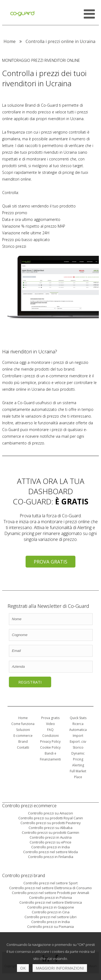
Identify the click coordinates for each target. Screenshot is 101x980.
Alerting (78, 765)
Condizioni (50, 736)
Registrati (30, 682)
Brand (23, 742)
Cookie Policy (50, 747)
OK (23, 968)
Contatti (23, 747)
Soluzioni (23, 730)
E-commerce (23, 736)
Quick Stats (78, 718)
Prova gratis (50, 562)
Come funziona (23, 724)
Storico (78, 747)
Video (50, 724)
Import (78, 736)
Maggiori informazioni (60, 968)
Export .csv (78, 742)
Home (23, 718)
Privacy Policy (50, 742)
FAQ (50, 730)
